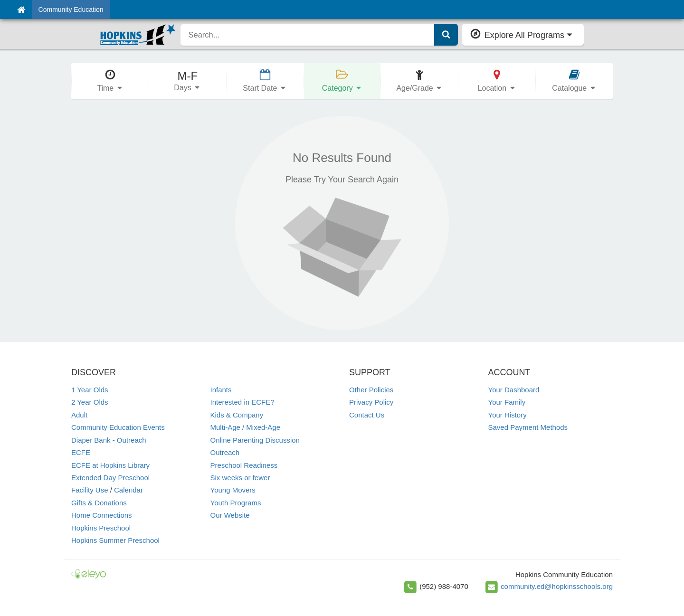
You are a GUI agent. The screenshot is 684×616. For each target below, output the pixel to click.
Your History (508, 415)
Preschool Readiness (244, 465)
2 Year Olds (90, 402)
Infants (221, 390)
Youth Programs (236, 503)
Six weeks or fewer (240, 478)
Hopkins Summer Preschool (115, 540)
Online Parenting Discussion (255, 440)
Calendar (128, 490)
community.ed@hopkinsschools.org (557, 586)
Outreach (225, 452)
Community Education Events (118, 427)
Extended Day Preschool (110, 478)
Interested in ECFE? (242, 402)
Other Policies (371, 390)
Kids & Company (237, 415)
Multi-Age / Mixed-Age (246, 427)
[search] (307, 35)
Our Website (230, 515)
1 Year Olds (90, 390)
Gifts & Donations (99, 503)
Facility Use (90, 490)
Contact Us (367, 415)
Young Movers (233, 490)
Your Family (507, 402)
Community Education (71, 9)
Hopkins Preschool (101, 528)
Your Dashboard (514, 390)
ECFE (81, 452)
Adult (79, 415)
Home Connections (102, 515)
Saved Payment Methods (528, 427)
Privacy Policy (371, 402)
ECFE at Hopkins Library (110, 465)
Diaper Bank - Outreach (109, 440)
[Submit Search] (446, 35)
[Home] (21, 9)
